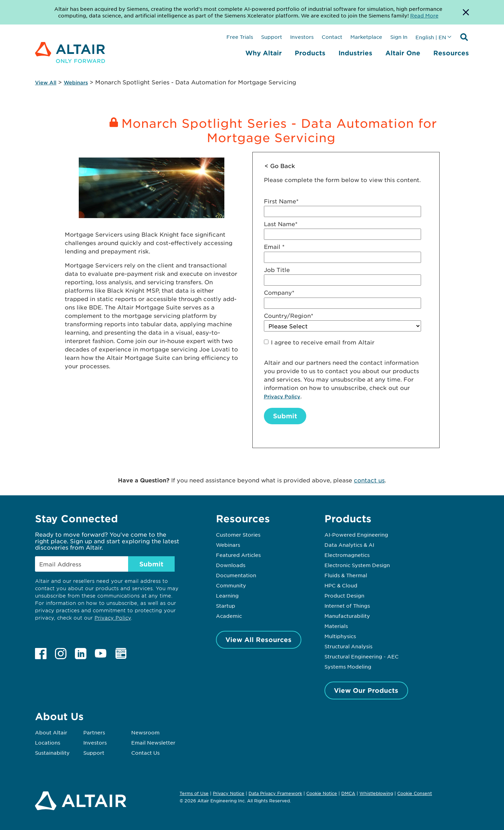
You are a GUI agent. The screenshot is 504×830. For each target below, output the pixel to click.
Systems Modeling (348, 667)
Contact (332, 37)
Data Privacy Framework (275, 793)
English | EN (431, 37)
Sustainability (52, 753)
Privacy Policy (282, 396)
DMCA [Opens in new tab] (348, 793)
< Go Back (280, 166)
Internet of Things (347, 606)
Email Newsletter (153, 742)
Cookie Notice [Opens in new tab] (322, 793)
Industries (355, 53)
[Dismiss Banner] (466, 12)
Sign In (399, 37)
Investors (302, 37)
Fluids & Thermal (346, 575)
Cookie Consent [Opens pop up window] (415, 794)
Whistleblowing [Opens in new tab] (376, 793)
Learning (227, 595)
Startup (226, 606)
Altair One (403, 53)
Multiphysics (340, 636)
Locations (48, 742)
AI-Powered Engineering (356, 535)
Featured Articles (238, 555)
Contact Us (145, 753)
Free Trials (240, 37)
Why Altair (264, 53)
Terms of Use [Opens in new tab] (194, 793)
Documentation (236, 575)
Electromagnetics (347, 555)
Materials (336, 626)
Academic (229, 616)
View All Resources (258, 640)
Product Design (344, 595)
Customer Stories (238, 535)
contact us (369, 480)
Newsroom (145, 732)
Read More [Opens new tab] (424, 15)
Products (310, 53)
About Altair (51, 732)
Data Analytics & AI (349, 545)
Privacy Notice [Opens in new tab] (229, 793)
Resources (451, 53)
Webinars (76, 82)
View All (46, 82)
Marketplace (366, 37)
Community (231, 585)
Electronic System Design (357, 565)
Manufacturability (347, 616)
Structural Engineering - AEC (362, 656)
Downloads (231, 565)
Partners (94, 732)
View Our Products (366, 690)
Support (272, 37)
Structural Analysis (348, 646)
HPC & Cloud (341, 585)
